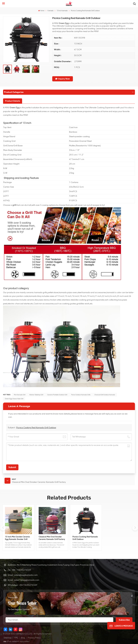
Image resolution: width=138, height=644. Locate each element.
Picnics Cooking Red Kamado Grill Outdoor (36, 428)
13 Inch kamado (62, 11)
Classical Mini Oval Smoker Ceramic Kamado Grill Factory (52, 538)
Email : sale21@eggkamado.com (23, 580)
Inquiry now (63, 79)
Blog (23, 638)
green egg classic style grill (14, 399)
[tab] (13, 101)
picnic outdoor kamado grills (81, 395)
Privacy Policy (34, 638)
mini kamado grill (20, 395)
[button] (135, 528)
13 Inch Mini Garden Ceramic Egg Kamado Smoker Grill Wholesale (17, 538)
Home (41, 11)
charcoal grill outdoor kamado (105, 395)
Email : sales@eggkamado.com (23, 575)
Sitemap (8, 638)
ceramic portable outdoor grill (57, 395)
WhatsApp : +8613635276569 (23, 585)
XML (16, 638)
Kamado (50, 11)
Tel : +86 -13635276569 (19, 570)
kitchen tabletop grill (36, 395)
